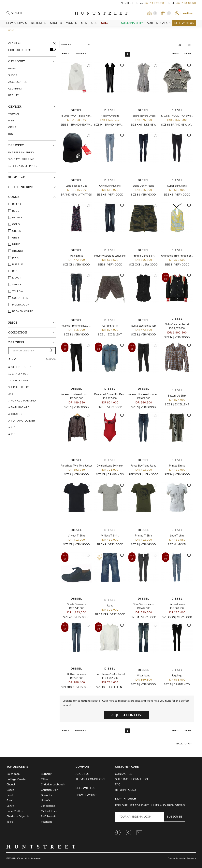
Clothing (15, 89)
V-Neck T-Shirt (76, 536)
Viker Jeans (144, 676)
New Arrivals (17, 23)
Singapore (191, 858)
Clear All (16, 43)
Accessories (17, 82)
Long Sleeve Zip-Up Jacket (110, 674)
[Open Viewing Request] (152, 13)
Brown (15, 218)
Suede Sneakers (76, 604)
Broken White (21, 311)
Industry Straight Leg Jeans (110, 256)
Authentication (159, 23)
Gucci (10, 800)
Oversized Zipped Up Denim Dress (114, 394)
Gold (14, 224)
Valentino (47, 822)
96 (189, 45)
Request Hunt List (127, 715)
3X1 (11, 394)
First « (66, 54)
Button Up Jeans (76, 674)
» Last (188, 54)
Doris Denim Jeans (143, 186)
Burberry (46, 774)
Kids (94, 23)
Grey (14, 238)
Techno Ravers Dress (143, 116)
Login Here (187, 13)
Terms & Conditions (90, 779)
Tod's (10, 822)
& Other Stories (20, 367)
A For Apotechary (22, 421)
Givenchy (46, 795)
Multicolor (19, 305)
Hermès (46, 800)
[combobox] (75, 45)
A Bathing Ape (19, 407)
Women (72, 23)
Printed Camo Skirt (144, 256)
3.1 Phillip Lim (19, 387)
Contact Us (124, 774)
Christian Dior (49, 790)
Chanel (11, 785)
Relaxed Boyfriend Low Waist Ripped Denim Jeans (90, 394)
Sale (105, 23)
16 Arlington (18, 381)
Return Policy (126, 790)
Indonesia (180, 858)
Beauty (14, 95)
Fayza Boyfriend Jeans (143, 466)
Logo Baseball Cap (76, 186)
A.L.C (12, 427)
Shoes (13, 75)
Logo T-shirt (177, 536)
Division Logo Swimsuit (110, 466)
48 (180, 45)
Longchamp (48, 806)
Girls (12, 127)
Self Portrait (48, 816)
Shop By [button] (56, 23)
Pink (14, 258)
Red (13, 271)
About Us (83, 774)
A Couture (16, 414)
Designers (39, 23)
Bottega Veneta (16, 779)
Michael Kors (49, 811)
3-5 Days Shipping (21, 159)
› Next (175, 54)
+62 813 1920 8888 (155, 3)
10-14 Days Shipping (23, 166)
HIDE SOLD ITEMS (20, 50)
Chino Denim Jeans (110, 186)
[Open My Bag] (166, 13)
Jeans (110, 606)
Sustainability (132, 23)
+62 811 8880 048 (186, 3)
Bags (12, 69)
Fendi (10, 795)
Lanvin (11, 806)
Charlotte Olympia (18, 816)
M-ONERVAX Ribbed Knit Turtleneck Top (84, 116)
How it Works (86, 795)
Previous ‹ (80, 54)
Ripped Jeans (177, 604)
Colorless (18, 298)
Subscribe (174, 817)
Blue (14, 211)
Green (15, 231)
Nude (14, 244)
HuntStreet (101, 13)
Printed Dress (177, 466)
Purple (16, 264)
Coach (10, 790)
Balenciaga (13, 774)
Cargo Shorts (110, 326)
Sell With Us (184, 23)
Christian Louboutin (53, 785)
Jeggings (177, 676)
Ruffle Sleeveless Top (143, 326)
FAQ (118, 785)
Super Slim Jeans (177, 186)
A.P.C (12, 434)
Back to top (184, 744)
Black (15, 204)
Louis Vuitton (15, 811)
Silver (15, 278)
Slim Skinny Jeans (143, 604)
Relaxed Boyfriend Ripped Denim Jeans (150, 394)
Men (84, 23)
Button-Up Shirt (177, 396)
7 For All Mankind (22, 401)
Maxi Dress (76, 256)
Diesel (76, 110)
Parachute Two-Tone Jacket (76, 466)
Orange (16, 251)
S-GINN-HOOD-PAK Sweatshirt (180, 116)
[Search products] (28, 13)
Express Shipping (21, 153)
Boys (12, 134)
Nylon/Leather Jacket (177, 324)
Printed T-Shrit (144, 536)
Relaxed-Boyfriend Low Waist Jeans (81, 326)
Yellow (16, 291)
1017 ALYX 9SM (19, 374)
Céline (45, 779)
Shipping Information (131, 779)
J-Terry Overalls (110, 116)
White (15, 285)
